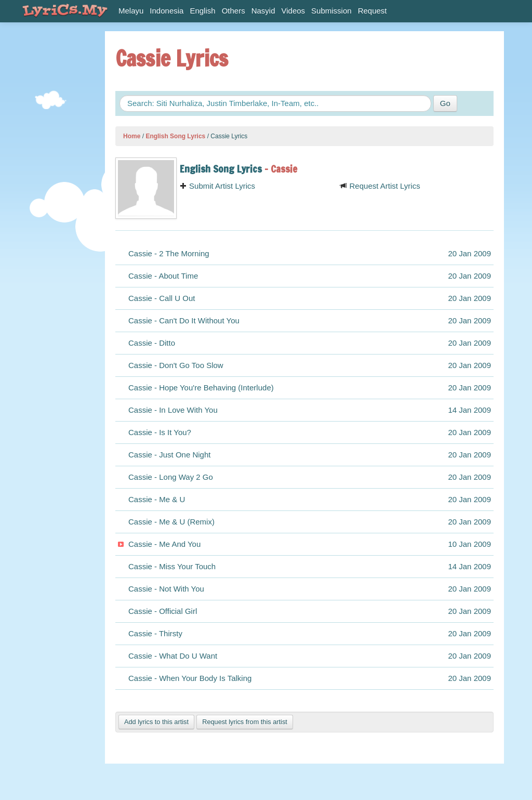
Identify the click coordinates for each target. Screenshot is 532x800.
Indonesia (167, 11)
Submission (331, 11)
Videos (294, 11)
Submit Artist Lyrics (217, 186)
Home (132, 136)
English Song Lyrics (175, 136)
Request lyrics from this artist (245, 722)
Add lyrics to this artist (156, 722)
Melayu (131, 11)
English (202, 11)
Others (234, 11)
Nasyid (263, 11)
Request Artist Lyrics (380, 186)
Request (373, 11)
